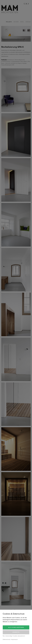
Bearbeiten (16, 632)
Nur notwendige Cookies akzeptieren (14, 636)
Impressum (14, 639)
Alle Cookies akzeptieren (16, 627)
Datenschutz (6, 639)
